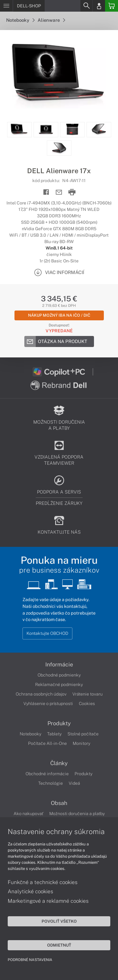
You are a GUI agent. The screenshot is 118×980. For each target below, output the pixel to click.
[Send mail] (59, 192)
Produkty (59, 723)
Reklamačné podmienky (59, 684)
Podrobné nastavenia (30, 960)
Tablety (54, 734)
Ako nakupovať (28, 814)
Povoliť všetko (59, 921)
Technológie (51, 783)
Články (59, 763)
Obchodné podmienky (59, 675)
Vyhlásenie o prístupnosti (48, 704)
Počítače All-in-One (47, 743)
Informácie (59, 665)
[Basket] (112, 6)
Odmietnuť (59, 945)
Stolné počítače (83, 734)
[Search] (86, 6)
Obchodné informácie (47, 774)
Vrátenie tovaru (87, 694)
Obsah (59, 803)
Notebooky (20, 20)
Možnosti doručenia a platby (77, 814)
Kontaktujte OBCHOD (47, 633)
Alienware (51, 20)
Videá (74, 783)
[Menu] (6, 6)
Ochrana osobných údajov (41, 694)
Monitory (81, 743)
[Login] (99, 6)
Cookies (87, 704)
